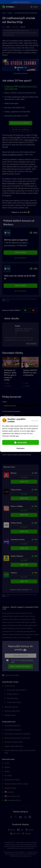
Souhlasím (22, 443)
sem (17, 436)
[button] (35, 420)
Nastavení (21, 448)
